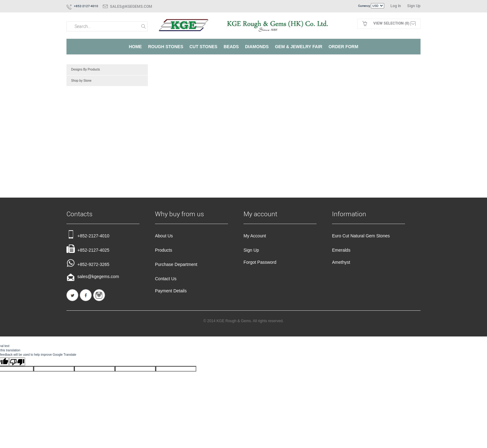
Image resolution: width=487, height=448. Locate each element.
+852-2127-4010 (88, 234)
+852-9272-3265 (88, 263)
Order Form (344, 47)
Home (135, 47)
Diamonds (257, 47)
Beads (231, 47)
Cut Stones (203, 47)
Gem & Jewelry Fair (298, 47)
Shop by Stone (81, 81)
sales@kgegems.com (131, 6)
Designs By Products (86, 69)
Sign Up (414, 6)
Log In (396, 6)
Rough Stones (166, 47)
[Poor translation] (17, 362)
